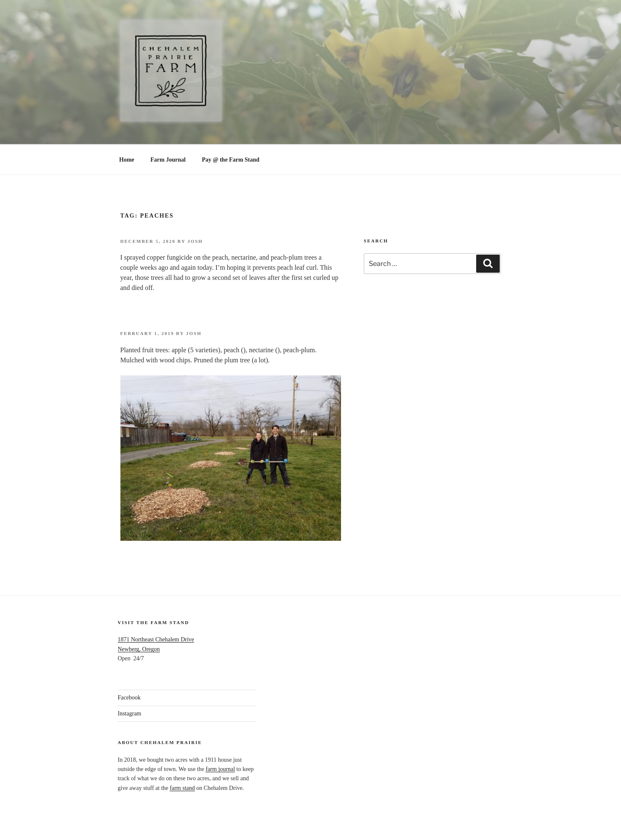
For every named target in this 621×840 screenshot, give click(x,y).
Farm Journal (168, 160)
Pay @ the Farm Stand (231, 160)
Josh (195, 241)
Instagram (130, 714)
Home (127, 160)
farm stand (182, 788)
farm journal (220, 769)
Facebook (129, 698)
